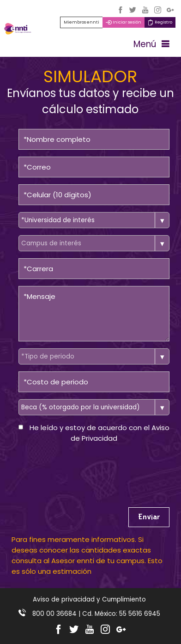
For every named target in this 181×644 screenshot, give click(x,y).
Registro (160, 22)
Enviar (149, 517)
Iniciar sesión (124, 22)
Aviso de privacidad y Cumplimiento (89, 599)
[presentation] (89, 468)
